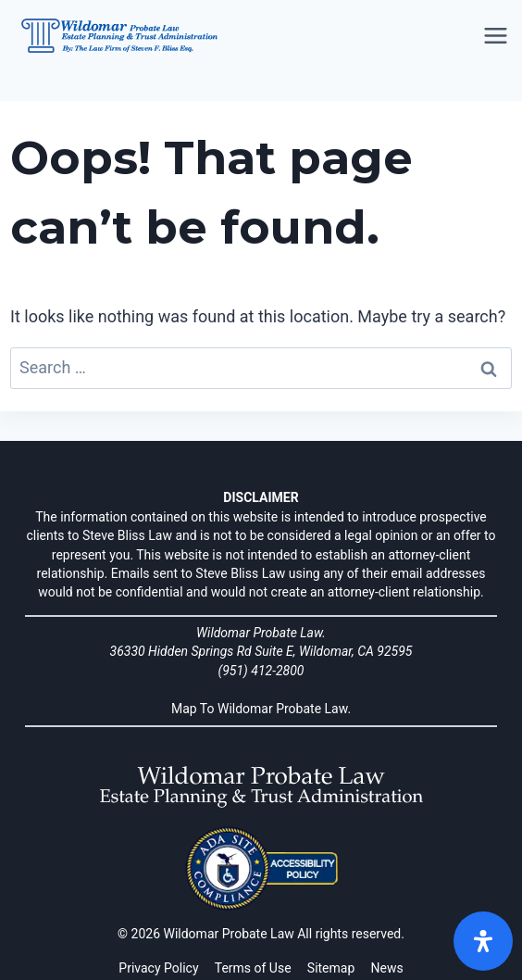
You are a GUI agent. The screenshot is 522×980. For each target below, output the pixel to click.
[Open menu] (497, 36)
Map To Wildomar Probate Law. (261, 709)
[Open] (483, 941)
